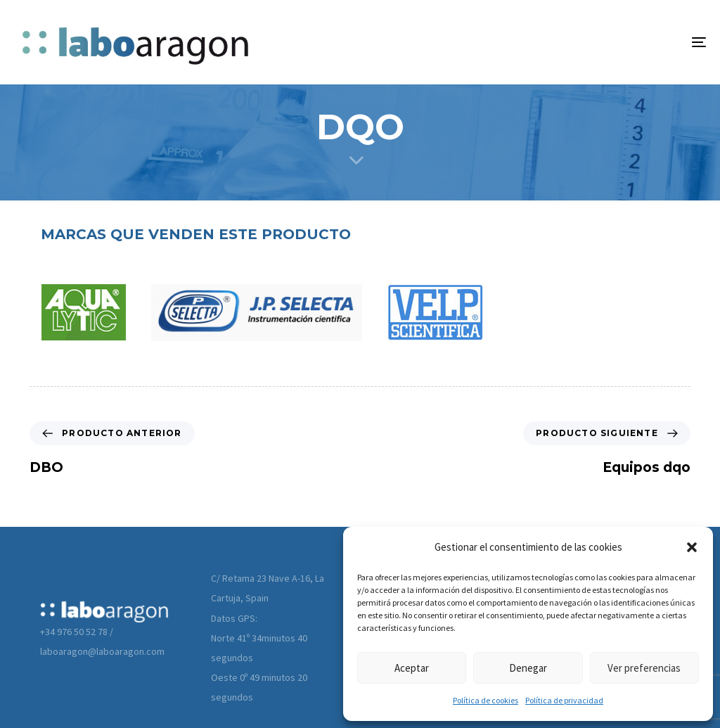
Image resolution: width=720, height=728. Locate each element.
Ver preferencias (644, 668)
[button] (692, 547)
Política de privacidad (564, 700)
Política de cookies (486, 700)
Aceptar (412, 668)
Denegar (528, 668)
